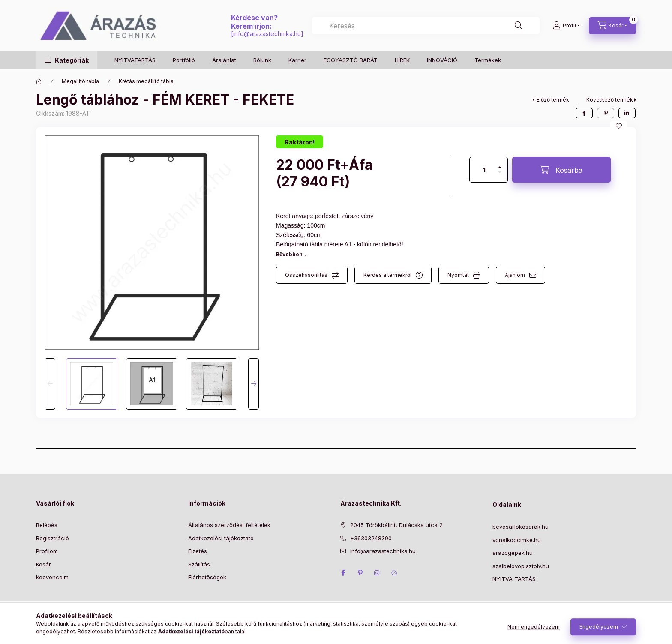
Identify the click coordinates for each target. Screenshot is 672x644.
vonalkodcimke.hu (517, 540)
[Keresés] (519, 26)
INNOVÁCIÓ (442, 60)
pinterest (360, 573)
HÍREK (402, 60)
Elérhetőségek (207, 577)
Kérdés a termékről (387, 275)
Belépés (47, 525)
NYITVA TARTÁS (514, 579)
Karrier (297, 60)
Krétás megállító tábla (146, 81)
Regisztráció (52, 538)
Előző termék (553, 100)
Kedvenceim (52, 577)
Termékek (488, 60)
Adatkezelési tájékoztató (221, 538)
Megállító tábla (80, 81)
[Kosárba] (561, 170)
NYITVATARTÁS (135, 60)
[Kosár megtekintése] (612, 26)
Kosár (43, 564)
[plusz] (500, 163)
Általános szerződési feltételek (229, 525)
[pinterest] (606, 113)
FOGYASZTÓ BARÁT (351, 60)
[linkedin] (627, 113)
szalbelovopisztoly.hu (521, 566)
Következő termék (610, 100)
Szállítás (199, 564)
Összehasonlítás (306, 275)
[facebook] (584, 113)
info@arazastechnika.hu (267, 34)
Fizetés (198, 551)
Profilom (47, 551)
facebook (343, 573)
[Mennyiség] (484, 170)
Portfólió (184, 60)
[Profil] (566, 26)
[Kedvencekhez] (619, 126)
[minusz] (500, 176)
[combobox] (426, 26)
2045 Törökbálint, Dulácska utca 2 (396, 525)
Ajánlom (515, 275)
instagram (377, 573)
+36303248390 (371, 538)
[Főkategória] (39, 81)
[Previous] (50, 384)
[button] (67, 60)
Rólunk (262, 60)
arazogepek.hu (513, 553)
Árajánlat (224, 60)
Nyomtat (458, 275)
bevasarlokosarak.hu (520, 527)
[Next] (253, 384)
